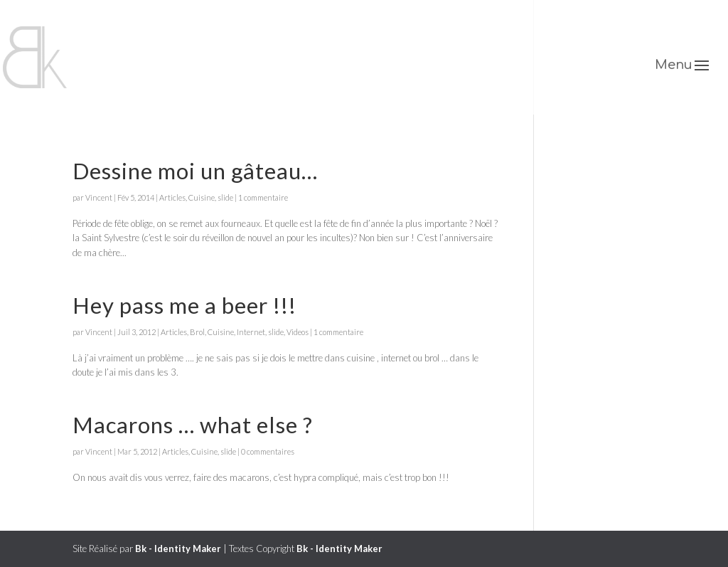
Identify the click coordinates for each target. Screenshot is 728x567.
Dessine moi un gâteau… (195, 171)
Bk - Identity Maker (178, 549)
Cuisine (202, 197)
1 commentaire (263, 197)
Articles (172, 197)
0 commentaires (268, 451)
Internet (251, 332)
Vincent (99, 197)
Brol (197, 332)
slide (225, 197)
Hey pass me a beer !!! (184, 305)
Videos (298, 332)
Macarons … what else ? (193, 425)
